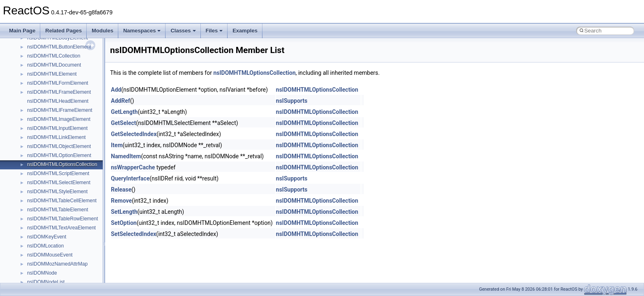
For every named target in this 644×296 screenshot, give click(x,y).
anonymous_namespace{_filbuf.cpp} (67, 228)
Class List (31, 183)
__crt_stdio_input (46, 192)
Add (116, 90)
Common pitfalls (32, 47)
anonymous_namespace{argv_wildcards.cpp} (77, 237)
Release (121, 190)
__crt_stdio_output (47, 201)
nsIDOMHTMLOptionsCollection (254, 73)
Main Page (22, 31)
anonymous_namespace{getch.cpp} (66, 282)
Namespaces (142, 31)
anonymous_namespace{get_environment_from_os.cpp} (89, 273)
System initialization (36, 83)
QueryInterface (130, 178)
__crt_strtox (40, 210)
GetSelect (123, 123)
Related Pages (63, 31)
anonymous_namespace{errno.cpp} (66, 264)
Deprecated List (31, 147)
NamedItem (126, 156)
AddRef (121, 101)
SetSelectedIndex (133, 234)
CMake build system (36, 38)
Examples (245, 31)
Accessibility (40, 219)
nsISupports (292, 101)
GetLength (124, 112)
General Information (36, 129)
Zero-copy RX (29, 74)
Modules (102, 31)
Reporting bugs (31, 65)
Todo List (24, 138)
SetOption (124, 223)
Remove (121, 201)
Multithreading (29, 92)
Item (117, 145)
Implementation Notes (38, 111)
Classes (183, 31)
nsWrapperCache (133, 167)
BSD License (28, 120)
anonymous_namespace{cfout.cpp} (66, 246)
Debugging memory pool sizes (47, 56)
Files (214, 31)
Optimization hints (33, 102)
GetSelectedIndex (134, 134)
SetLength (124, 212)
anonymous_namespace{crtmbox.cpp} (69, 255)
